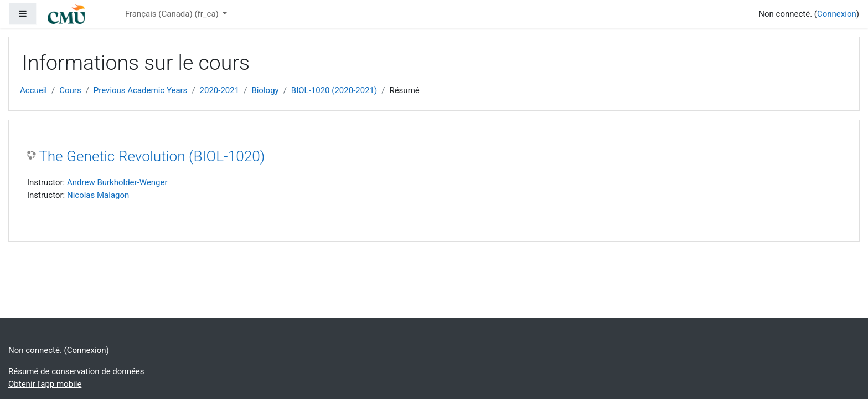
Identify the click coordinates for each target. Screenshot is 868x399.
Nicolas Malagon (98, 195)
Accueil (33, 90)
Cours (70, 90)
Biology (265, 90)
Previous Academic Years (141, 90)
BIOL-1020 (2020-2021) (334, 90)
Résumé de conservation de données (76, 371)
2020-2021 (220, 90)
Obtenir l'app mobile (45, 384)
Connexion (837, 14)
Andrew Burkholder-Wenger (117, 182)
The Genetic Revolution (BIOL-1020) (152, 156)
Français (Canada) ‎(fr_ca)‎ (173, 14)
